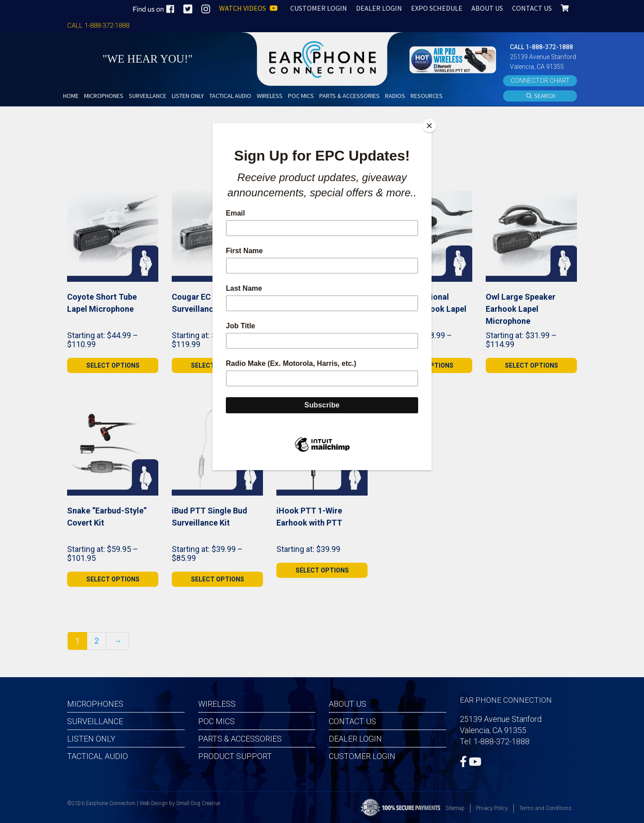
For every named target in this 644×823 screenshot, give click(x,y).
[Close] (429, 126)
